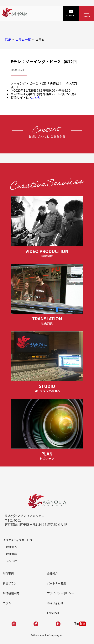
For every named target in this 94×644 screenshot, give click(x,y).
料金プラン (10, 583)
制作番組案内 (11, 593)
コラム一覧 (23, 39)
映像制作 (12, 547)
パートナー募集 (56, 583)
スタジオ (12, 561)
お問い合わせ (55, 603)
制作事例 (8, 573)
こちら (35, 97)
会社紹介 (52, 573)
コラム (7, 603)
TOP (8, 39)
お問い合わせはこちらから (47, 136)
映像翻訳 (12, 554)
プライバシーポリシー (60, 593)
